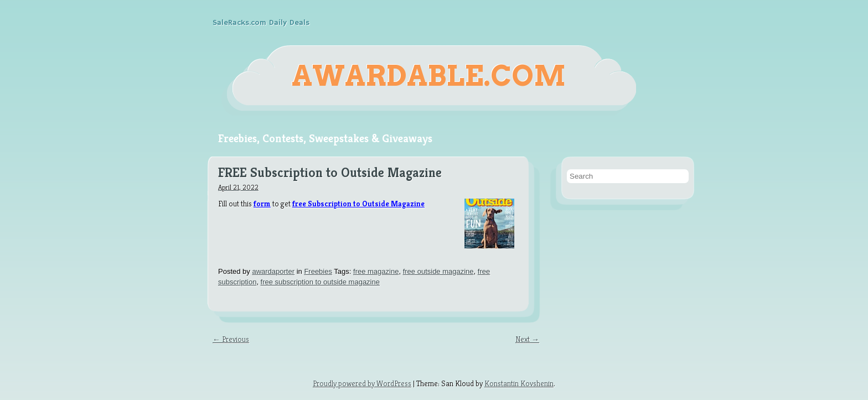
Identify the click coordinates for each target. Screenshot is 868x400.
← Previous (231, 339)
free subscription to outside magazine (320, 282)
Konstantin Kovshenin (519, 383)
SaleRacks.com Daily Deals (261, 23)
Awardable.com (429, 76)
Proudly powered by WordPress (362, 383)
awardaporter (273, 271)
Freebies (318, 271)
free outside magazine (438, 271)
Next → (527, 339)
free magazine (376, 271)
